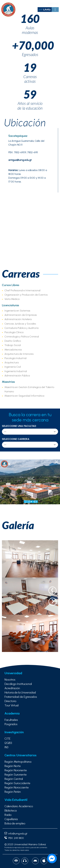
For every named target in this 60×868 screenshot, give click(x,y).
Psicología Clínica (14, 332)
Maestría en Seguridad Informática (24, 396)
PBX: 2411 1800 (14, 838)
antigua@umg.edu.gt (20, 160)
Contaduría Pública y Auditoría (21, 328)
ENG (56, 4)
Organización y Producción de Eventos (26, 295)
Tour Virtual (11, 706)
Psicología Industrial (15, 358)
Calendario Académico (19, 806)
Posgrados (11, 724)
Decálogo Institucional (18, 684)
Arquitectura (12, 363)
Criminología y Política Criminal (22, 337)
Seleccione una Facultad (19, 426)
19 (30, 67)
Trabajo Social (13, 345)
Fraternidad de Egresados (21, 697)
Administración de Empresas (21, 315)
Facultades (11, 720)
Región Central (14, 779)
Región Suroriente (16, 775)
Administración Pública (17, 376)
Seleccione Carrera (16, 439)
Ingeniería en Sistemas (17, 311)
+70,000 (30, 45)
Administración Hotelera (18, 319)
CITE (8, 739)
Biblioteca (10, 811)
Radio (8, 815)
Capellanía (11, 819)
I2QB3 (8, 743)
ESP (50, 4)
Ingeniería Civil (13, 367)
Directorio (10, 701)
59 (30, 94)
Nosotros (10, 680)
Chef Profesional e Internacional (22, 290)
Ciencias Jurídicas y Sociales (20, 324)
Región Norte (13, 766)
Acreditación (12, 688)
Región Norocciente (17, 788)
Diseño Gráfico (13, 341)
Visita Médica (12, 299)
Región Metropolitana (18, 762)
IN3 (6, 747)
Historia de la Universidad (20, 693)
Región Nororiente (16, 770)
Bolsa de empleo (15, 824)
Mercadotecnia (13, 350)
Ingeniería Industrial (16, 371)
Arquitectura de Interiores (19, 354)
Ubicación (25, 122)
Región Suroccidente (17, 783)
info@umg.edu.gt (16, 834)
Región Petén (13, 792)
